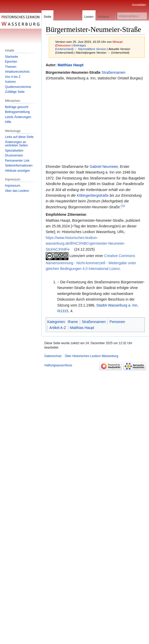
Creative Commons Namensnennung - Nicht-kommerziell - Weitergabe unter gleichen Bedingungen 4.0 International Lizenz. (91, 262)
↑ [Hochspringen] (58, 282)
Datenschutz (53, 356)
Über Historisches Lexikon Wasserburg (92, 356)
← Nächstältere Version (90, 49)
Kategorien (56, 322)
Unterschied (64, 49)
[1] (123, 206)
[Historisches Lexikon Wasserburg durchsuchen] (132, 16)
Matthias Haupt (70, 65)
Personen (117, 322)
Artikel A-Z (58, 328)
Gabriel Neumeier (104, 167)
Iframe (73, 322)
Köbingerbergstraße (93, 195)
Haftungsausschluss (58, 365)
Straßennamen (113, 72)
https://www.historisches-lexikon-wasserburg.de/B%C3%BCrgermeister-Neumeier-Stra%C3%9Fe (85, 243)
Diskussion (64, 45)
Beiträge (79, 45)
